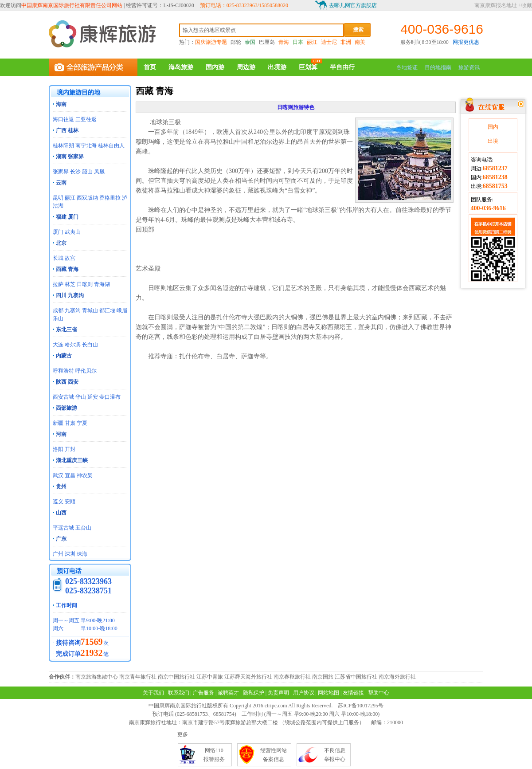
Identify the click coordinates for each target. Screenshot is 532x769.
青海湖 (102, 284)
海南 (61, 104)
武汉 (58, 475)
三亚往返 (86, 119)
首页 (150, 67)
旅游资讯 (469, 67)
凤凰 (99, 172)
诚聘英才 (228, 693)
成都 (58, 310)
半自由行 (342, 67)
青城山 (90, 310)
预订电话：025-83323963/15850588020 (244, 5)
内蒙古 (64, 356)
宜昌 (70, 475)
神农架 (85, 475)
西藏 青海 (67, 269)
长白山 (90, 345)
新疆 (58, 423)
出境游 (277, 67)
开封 (70, 449)
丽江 (312, 42)
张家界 (61, 172)
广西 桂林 (67, 130)
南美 (360, 42)
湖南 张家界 (70, 157)
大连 (58, 345)
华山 (81, 397)
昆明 (58, 198)
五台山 (83, 528)
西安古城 (63, 397)
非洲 (346, 42)
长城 (58, 258)
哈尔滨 (73, 345)
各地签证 (407, 67)
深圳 (70, 554)
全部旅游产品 (93, 67)
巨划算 (308, 67)
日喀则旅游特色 (296, 107)
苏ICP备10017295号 (361, 706)
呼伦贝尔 (86, 371)
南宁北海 (86, 145)
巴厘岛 (267, 42)
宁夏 (82, 423)
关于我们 (153, 693)
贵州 (61, 487)
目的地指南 (438, 67)
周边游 (246, 67)
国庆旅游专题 (211, 42)
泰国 (250, 42)
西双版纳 (87, 198)
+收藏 (525, 5)
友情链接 (353, 693)
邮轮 (236, 42)
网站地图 (329, 693)
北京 (61, 243)
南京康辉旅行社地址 (153, 722)
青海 (284, 42)
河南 (61, 434)
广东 (61, 539)
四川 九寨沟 (70, 295)
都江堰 (107, 310)
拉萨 (58, 284)
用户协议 (304, 693)
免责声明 (278, 693)
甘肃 (70, 423)
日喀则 (85, 284)
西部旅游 (66, 408)
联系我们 (179, 693)
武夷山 (73, 232)
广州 (58, 554)
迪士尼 (329, 42)
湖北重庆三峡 (72, 460)
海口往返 (63, 119)
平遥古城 (63, 528)
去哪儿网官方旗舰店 (353, 5)
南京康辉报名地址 (496, 5)
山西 (61, 513)
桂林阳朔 (63, 145)
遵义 (58, 502)
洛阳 (58, 449)
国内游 (215, 67)
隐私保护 (254, 693)
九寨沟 (73, 310)
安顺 (70, 502)
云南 (61, 183)
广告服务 (203, 693)
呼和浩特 (63, 371)
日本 (298, 42)
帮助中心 (379, 693)
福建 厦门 (67, 217)
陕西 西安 (67, 382)
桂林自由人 (111, 145)
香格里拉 (110, 198)
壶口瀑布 (110, 397)
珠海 (82, 554)
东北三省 (66, 330)
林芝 (70, 284)
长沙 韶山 (81, 172)
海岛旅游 (181, 67)
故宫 (70, 258)
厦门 (58, 232)
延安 (93, 397)
